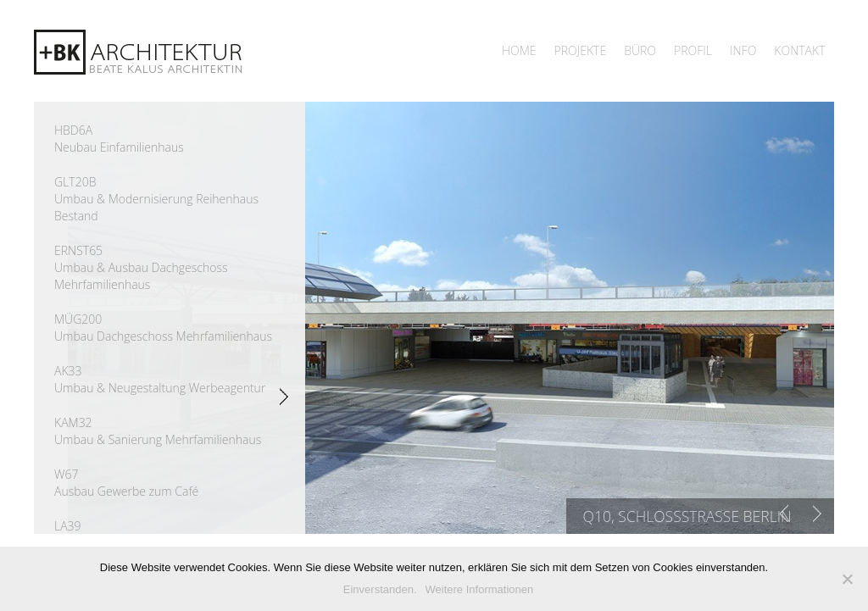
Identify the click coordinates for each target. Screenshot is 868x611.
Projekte (581, 50)
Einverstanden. (380, 589)
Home (519, 50)
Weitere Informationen (480, 589)
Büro (640, 50)
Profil (693, 50)
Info (743, 50)
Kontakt (799, 50)
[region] (451, 318)
